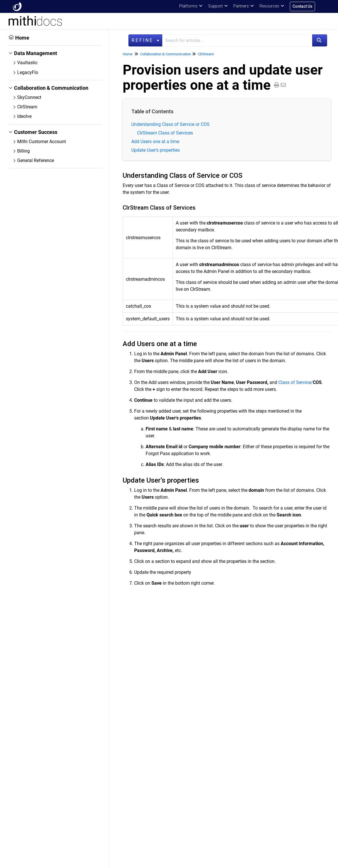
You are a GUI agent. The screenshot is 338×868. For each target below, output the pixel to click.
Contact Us (302, 6)
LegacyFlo (28, 72)
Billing (24, 151)
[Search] (320, 40)
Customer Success (36, 132)
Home (22, 38)
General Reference (36, 160)
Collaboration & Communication (51, 88)
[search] (237, 40)
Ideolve (24, 116)
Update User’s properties (156, 150)
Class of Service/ (300, 382)
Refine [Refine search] (145, 40)
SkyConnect (29, 97)
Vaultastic (27, 63)
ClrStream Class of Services (165, 133)
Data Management (36, 53)
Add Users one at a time (155, 142)
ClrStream (27, 107)
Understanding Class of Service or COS (170, 124)
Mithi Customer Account (42, 142)
